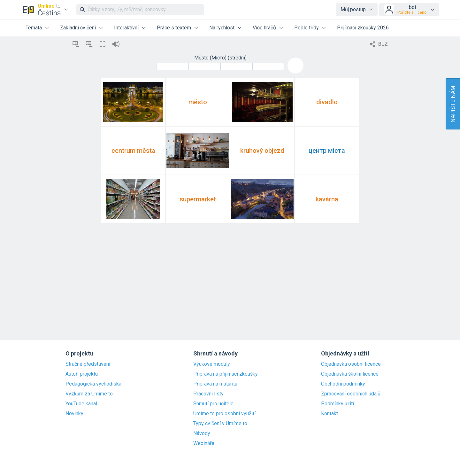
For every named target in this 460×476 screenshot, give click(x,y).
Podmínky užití (337, 404)
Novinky (74, 414)
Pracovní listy (208, 394)
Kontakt (330, 414)
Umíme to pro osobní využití (224, 414)
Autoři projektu (82, 374)
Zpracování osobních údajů (351, 394)
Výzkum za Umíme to (89, 394)
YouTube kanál (81, 404)
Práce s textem (174, 28)
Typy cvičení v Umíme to (220, 424)
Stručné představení (88, 364)
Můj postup (353, 9)
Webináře (204, 443)
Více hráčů (264, 28)
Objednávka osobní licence (351, 364)
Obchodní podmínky (343, 384)
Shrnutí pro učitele (213, 404)
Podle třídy (307, 28)
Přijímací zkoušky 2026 (363, 28)
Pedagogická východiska (93, 384)
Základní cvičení (78, 28)
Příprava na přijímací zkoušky (226, 374)
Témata (34, 28)
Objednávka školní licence (350, 374)
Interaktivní (126, 28)
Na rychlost (222, 28)
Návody (202, 433)
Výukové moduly (212, 364)
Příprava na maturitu (215, 384)
